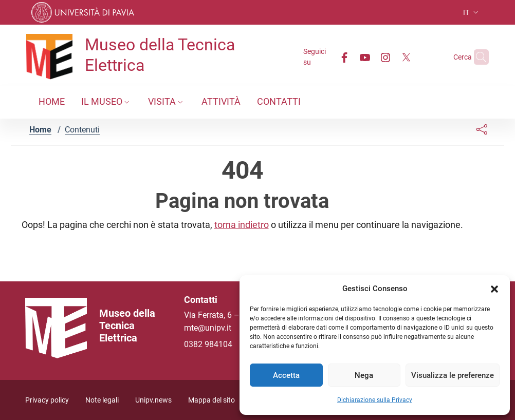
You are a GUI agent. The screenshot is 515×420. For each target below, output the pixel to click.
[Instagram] (365, 57)
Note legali (102, 400)
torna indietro (242, 225)
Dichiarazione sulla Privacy (375, 400)
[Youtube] (345, 57)
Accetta (286, 375)
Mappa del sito (211, 400)
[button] (494, 289)
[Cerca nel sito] (476, 57)
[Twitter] (386, 57)
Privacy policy (47, 400)
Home (40, 130)
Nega (364, 375)
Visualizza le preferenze (453, 375)
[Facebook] (324, 57)
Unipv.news (153, 400)
